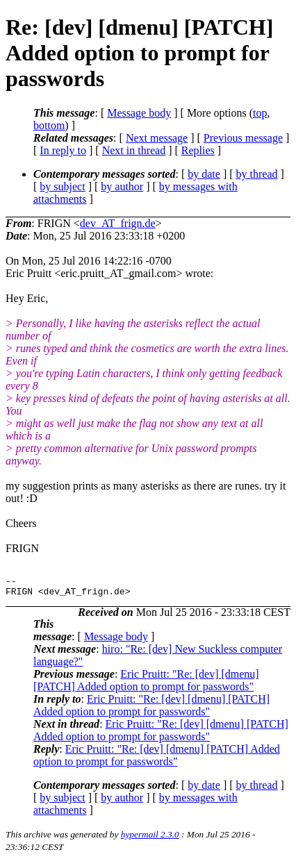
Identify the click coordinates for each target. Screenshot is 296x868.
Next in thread (134, 150)
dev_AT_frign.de (118, 223)
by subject (62, 186)
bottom (49, 125)
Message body (139, 113)
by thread (257, 174)
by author (122, 186)
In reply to (63, 150)
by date (204, 174)
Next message (157, 138)
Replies (198, 150)
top (260, 113)
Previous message (243, 138)
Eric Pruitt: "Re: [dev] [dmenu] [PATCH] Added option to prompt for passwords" (146, 684)
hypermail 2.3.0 (150, 838)
